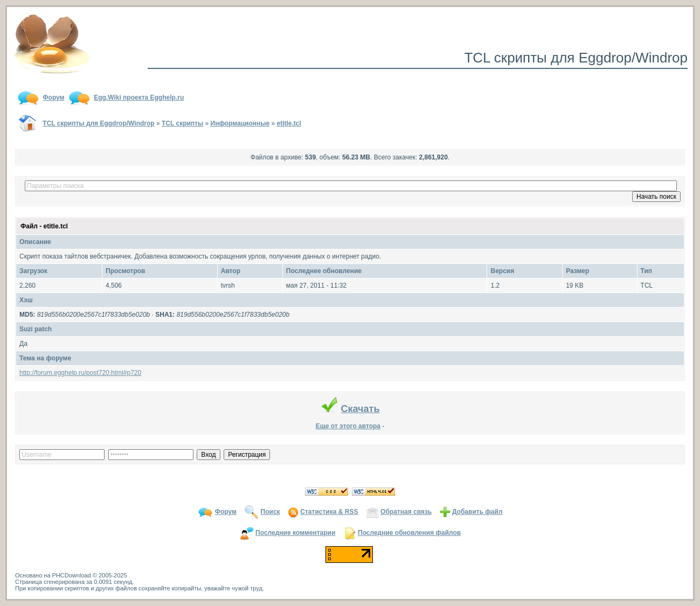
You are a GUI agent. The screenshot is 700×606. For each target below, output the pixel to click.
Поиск (271, 512)
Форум (226, 512)
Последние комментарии (295, 533)
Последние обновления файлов (409, 533)
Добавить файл (477, 512)
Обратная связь (406, 512)
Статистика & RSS (329, 512)
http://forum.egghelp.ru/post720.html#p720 (80, 373)
